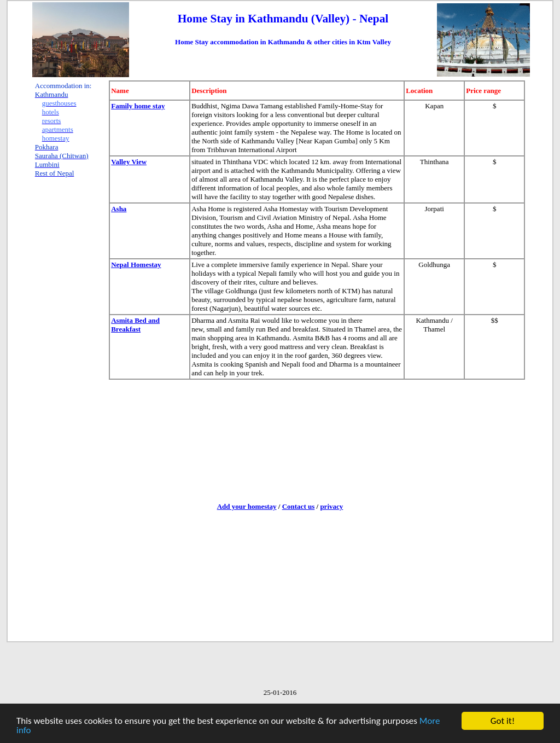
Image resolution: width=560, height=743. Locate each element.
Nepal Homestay (136, 265)
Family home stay (138, 106)
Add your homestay (247, 506)
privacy (331, 506)
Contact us (299, 506)
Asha (119, 209)
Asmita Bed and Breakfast (135, 325)
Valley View (129, 162)
